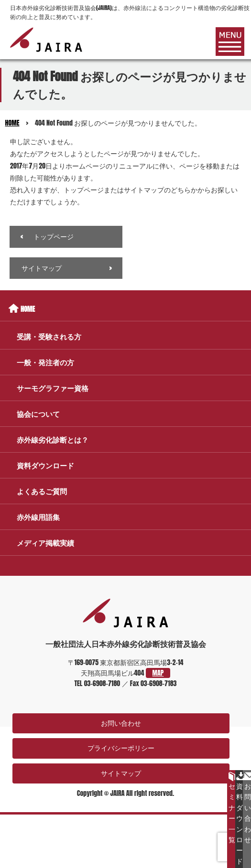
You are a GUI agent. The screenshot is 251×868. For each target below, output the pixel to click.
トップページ (54, 237)
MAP (158, 673)
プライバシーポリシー (121, 748)
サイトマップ (42, 268)
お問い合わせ (121, 723)
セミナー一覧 (232, 808)
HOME (12, 123)
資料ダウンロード (240, 819)
